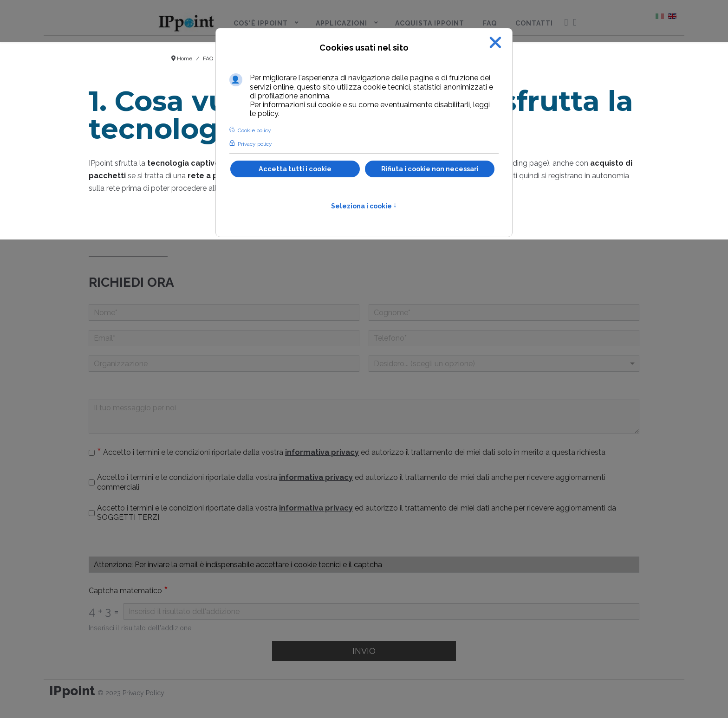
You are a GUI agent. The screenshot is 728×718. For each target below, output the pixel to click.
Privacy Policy (143, 693)
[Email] (224, 338)
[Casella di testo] (364, 565)
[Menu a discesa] (504, 364)
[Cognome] (504, 313)
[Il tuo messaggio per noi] (364, 417)
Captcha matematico (128, 591)
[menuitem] (186, 21)
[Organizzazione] (224, 364)
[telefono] (504, 338)
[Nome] (224, 313)
